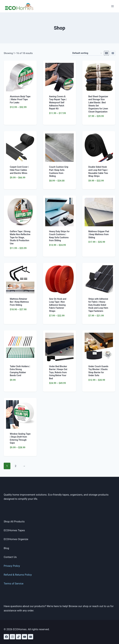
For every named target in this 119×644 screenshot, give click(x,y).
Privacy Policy (12, 566)
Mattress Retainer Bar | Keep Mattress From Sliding (19, 302)
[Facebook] (6, 637)
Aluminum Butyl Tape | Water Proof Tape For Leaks (20, 100)
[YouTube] (24, 637)
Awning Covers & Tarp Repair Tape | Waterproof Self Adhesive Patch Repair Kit (58, 103)
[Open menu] (112, 6)
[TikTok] (18, 637)
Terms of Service (14, 584)
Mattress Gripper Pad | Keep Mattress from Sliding (99, 234)
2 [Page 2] (16, 466)
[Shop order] (87, 53)
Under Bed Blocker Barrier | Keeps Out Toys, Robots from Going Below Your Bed (58, 372)
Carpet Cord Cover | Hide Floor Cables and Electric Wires (19, 170)
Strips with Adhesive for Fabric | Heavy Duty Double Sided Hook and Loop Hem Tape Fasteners (98, 305)
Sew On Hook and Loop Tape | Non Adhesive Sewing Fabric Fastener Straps (58, 305)
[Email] (31, 637)
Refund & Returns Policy (18, 575)
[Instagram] (12, 637)
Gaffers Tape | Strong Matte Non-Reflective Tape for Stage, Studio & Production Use (20, 237)
